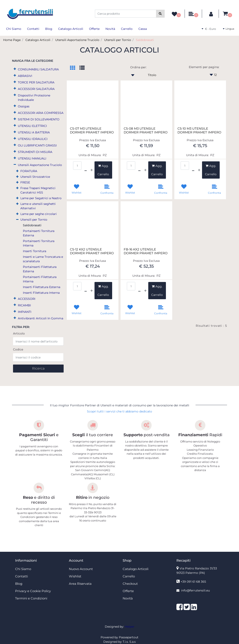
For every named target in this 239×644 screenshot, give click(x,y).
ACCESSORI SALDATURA (36, 89)
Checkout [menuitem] (130, 584)
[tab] (75, 68)
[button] (160, 14)
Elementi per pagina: (204, 67)
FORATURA (29, 171)
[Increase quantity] (92, 170)
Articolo (19, 333)
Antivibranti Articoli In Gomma (41, 318)
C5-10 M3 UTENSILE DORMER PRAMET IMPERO (199, 130)
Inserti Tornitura (35, 251)
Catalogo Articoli (38, 40)
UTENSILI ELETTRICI (32, 126)
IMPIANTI (25, 312)
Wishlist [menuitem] (75, 576)
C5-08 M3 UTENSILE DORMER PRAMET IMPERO (146, 130)
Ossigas (24, 106)
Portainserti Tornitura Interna (39, 243)
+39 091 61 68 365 (193, 582)
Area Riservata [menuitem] (80, 584)
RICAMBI (24, 305)
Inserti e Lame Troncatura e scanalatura (43, 259)
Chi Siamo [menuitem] (14, 29)
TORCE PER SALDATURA (36, 82)
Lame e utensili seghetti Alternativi (38, 206)
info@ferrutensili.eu (195, 590)
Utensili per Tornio (118, 40)
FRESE (25, 182)
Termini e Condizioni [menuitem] (31, 598)
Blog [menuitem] (49, 29)
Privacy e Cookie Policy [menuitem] (33, 591)
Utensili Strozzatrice (35, 177)
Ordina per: (138, 67)
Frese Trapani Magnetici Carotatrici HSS (38, 190)
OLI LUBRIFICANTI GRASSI (37, 145)
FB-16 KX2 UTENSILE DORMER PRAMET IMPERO (146, 251)
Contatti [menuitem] (33, 29)
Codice (18, 349)
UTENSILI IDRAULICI (33, 139)
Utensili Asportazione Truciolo (77, 40)
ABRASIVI (25, 76)
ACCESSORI (27, 299)
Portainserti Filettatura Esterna (40, 269)
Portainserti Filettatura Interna (40, 279)
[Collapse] (15, 165)
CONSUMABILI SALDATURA (38, 69)
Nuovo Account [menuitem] (81, 569)
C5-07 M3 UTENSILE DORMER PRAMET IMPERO (92, 130)
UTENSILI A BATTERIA (34, 132)
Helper (130, 627)
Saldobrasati (145, 40)
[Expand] (15, 69)
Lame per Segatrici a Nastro (41, 198)
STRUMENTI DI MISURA (35, 152)
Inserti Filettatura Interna (41, 293)
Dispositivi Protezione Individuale (34, 98)
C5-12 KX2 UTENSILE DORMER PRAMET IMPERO (92, 251)
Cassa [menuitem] (143, 29)
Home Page (12, 40)
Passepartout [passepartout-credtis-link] (129, 637)
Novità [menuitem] (110, 29)
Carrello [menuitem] (127, 29)
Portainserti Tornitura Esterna (39, 233)
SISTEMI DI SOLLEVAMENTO (39, 119)
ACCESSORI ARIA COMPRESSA (41, 113)
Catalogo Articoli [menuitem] (71, 29)
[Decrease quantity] (86, 170)
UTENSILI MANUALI (32, 158)
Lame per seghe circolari (39, 214)
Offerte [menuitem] (94, 29)
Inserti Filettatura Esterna (42, 287)
